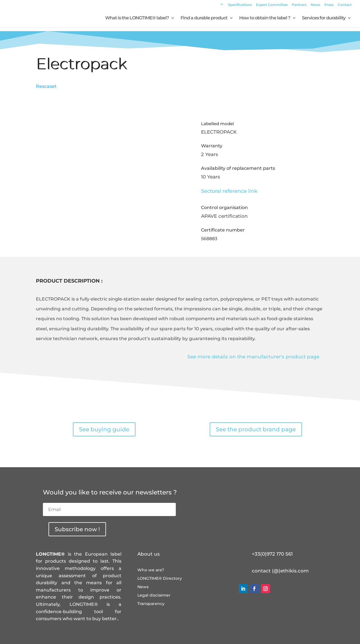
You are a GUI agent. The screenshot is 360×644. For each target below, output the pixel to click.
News (315, 5)
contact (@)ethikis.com (280, 571)
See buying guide (104, 429)
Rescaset (46, 86)
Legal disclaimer (154, 595)
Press (329, 5)
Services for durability (324, 18)
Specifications (240, 5)
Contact (345, 5)
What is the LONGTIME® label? (137, 18)
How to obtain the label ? (265, 18)
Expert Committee (272, 5)
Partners (299, 5)
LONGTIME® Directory (160, 579)
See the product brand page (256, 429)
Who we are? (151, 570)
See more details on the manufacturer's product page (253, 357)
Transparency (151, 604)
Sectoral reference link (229, 191)
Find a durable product (204, 18)
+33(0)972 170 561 (272, 554)
